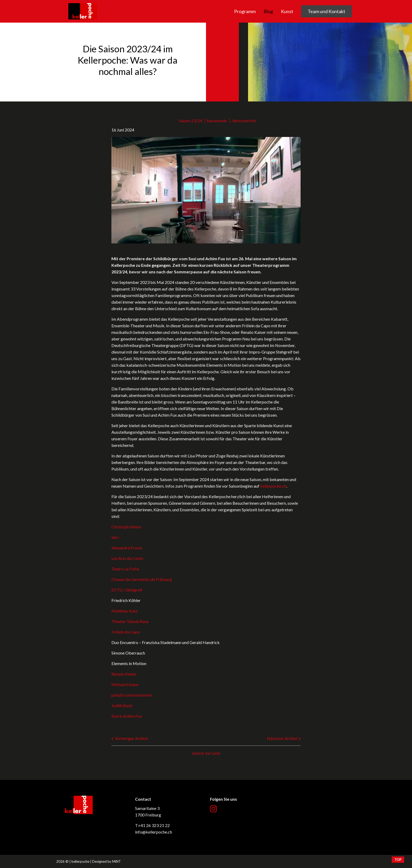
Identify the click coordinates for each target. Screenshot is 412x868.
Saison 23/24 (190, 121)
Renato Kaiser (124, 674)
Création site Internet (339, 861)
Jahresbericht (244, 121)
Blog (268, 11)
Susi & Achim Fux (127, 716)
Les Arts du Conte (127, 558)
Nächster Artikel (284, 738)
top (398, 860)
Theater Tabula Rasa (130, 621)
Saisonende (217, 121)
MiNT (117, 861)
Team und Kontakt (326, 11)
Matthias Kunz (125, 611)
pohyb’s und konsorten (132, 695)
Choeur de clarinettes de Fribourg (142, 579)
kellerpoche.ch (83, 3)
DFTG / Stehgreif (127, 590)
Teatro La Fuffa (125, 569)
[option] (206, 62)
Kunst (287, 11)
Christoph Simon (126, 527)
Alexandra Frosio (127, 548)
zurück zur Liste (206, 753)
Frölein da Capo (126, 632)
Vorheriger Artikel (130, 738)
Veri (115, 537)
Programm (245, 11)
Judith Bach (122, 705)
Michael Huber (125, 684)
